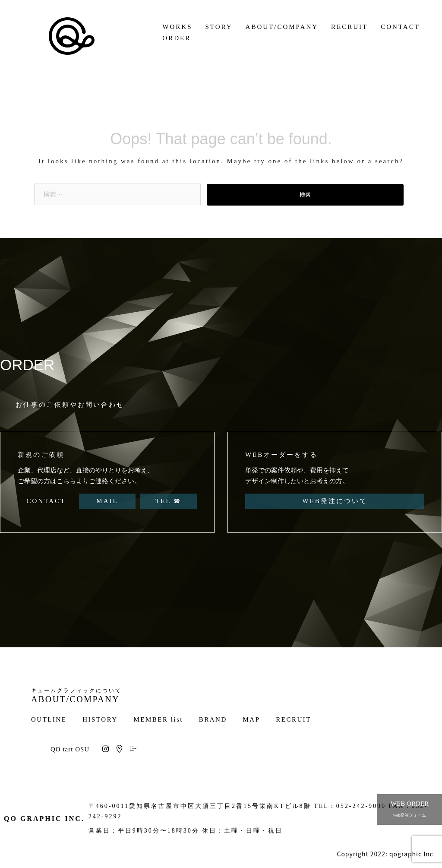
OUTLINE (49, 719)
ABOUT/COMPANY (282, 27)
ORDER (177, 38)
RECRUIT (349, 27)
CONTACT (400, 27)
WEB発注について (335, 501)
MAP (252, 719)
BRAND (213, 719)
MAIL (107, 501)
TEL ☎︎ (169, 501)
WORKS (177, 27)
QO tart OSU (70, 749)
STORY (219, 27)
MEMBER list (158, 719)
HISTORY (100, 719)
